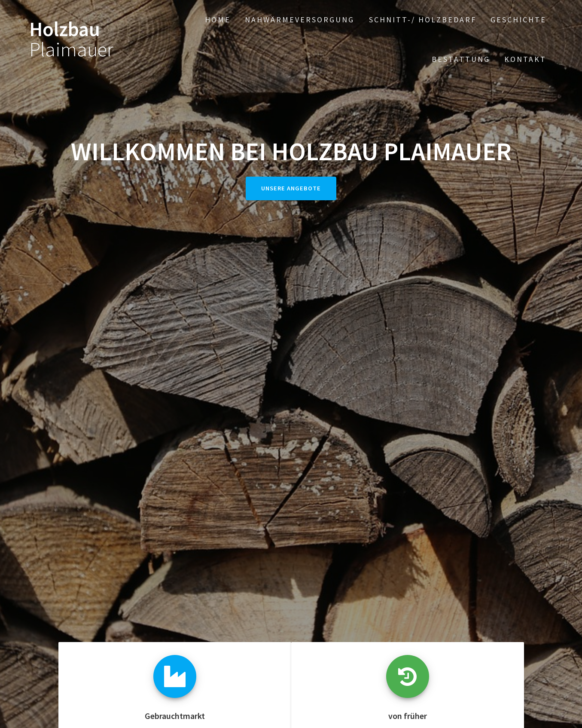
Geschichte (518, 20)
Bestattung (461, 59)
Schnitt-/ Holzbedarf (423, 20)
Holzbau (71, 40)
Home (218, 20)
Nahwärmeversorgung (300, 20)
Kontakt (525, 59)
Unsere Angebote (291, 188)
